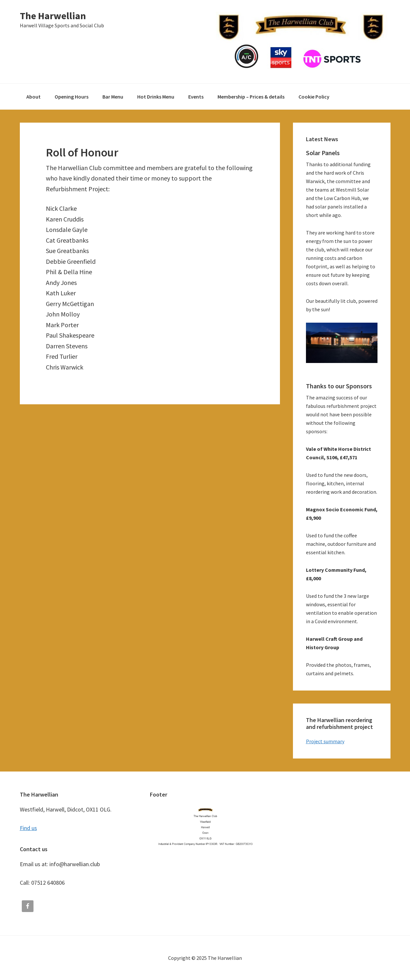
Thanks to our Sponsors (339, 386)
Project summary (325, 741)
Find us (28, 828)
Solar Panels (323, 153)
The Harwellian (53, 16)
